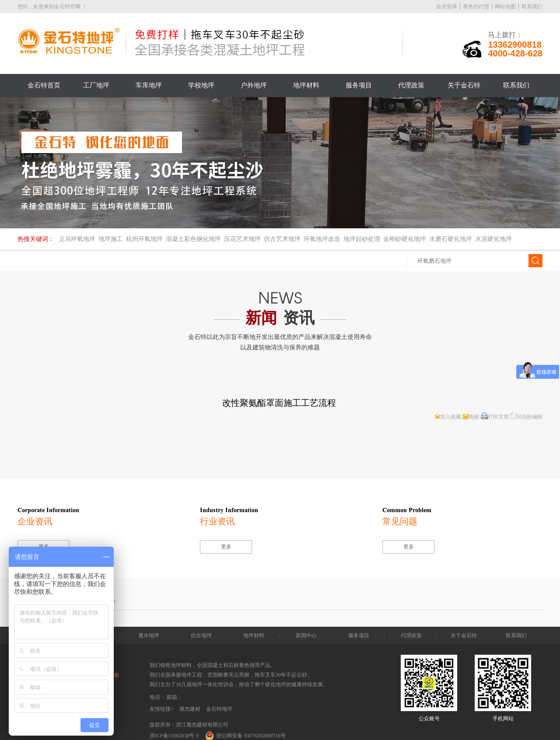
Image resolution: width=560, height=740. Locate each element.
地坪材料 (306, 85)
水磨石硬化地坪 (451, 239)
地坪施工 (111, 239)
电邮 (471, 417)
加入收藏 (448, 417)
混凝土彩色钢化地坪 (193, 239)
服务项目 (359, 85)
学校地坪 (201, 85)
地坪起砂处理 (362, 239)
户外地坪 (254, 85)
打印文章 (495, 417)
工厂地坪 (96, 85)
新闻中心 (306, 635)
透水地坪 (149, 635)
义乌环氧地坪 (77, 239)
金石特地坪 (219, 709)
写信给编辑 (526, 417)
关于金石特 (464, 85)
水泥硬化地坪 (493, 239)
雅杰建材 (190, 709)
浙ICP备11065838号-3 (174, 736)
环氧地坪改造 (322, 239)
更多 (226, 547)
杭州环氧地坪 (144, 239)
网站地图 (505, 7)
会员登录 (447, 7)
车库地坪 (149, 85)
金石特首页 (44, 85)
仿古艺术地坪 (282, 239)
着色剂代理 (476, 7)
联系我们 (532, 7)
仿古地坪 (201, 635)
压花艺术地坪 (242, 239)
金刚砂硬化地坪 (405, 239)
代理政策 (411, 85)
